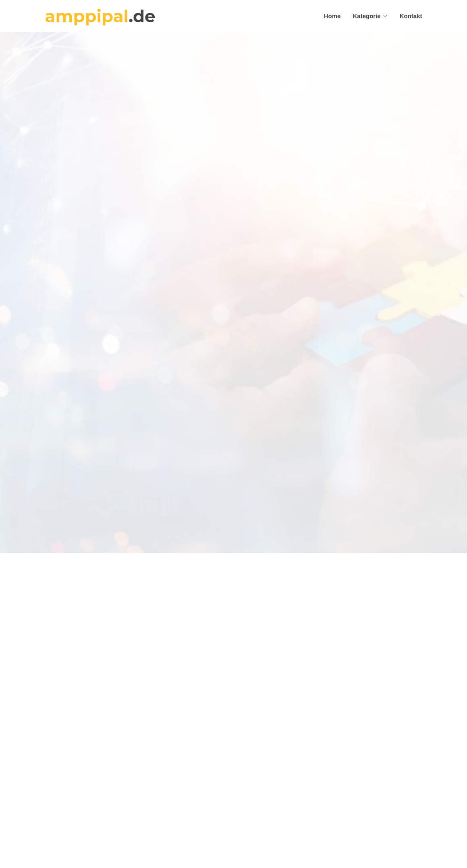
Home (332, 16)
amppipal (100, 16)
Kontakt (411, 16)
